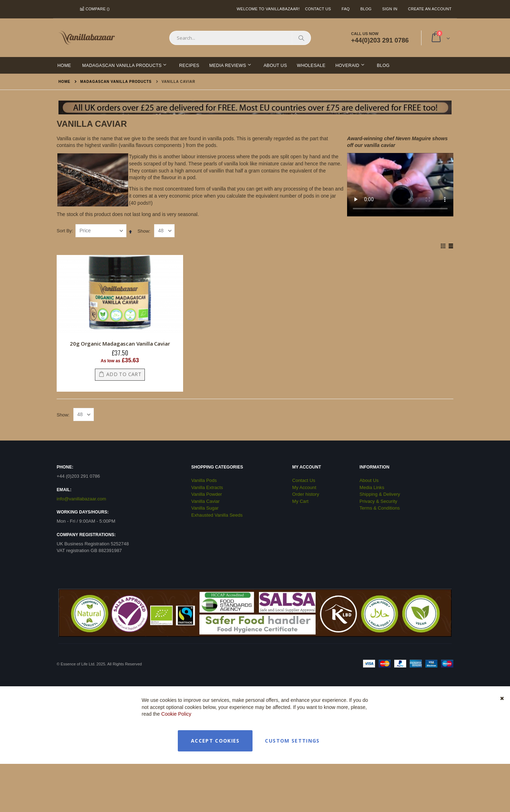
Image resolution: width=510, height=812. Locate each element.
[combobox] (240, 38)
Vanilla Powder (207, 494)
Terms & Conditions (380, 508)
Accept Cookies (215, 741)
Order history (306, 494)
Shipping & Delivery (380, 494)
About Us (369, 480)
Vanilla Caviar (205, 501)
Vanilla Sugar (205, 508)
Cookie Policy (176, 714)
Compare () (95, 9)
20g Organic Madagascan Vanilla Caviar (120, 343)
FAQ (346, 9)
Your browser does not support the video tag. (400, 183)
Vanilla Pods (204, 480)
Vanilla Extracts (207, 487)
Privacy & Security (378, 501)
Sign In (390, 9)
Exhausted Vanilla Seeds (217, 515)
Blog (366, 9)
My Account (304, 487)
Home (64, 82)
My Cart (300, 501)
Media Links (372, 487)
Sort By (64, 231)
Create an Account (430, 9)
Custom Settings (292, 741)
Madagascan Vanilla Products (116, 82)
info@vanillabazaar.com (81, 499)
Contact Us (318, 9)
